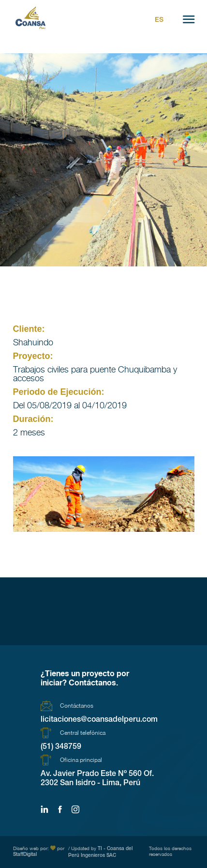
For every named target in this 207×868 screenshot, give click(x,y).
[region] (104, 494)
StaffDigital (25, 855)
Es (159, 20)
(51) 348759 (61, 747)
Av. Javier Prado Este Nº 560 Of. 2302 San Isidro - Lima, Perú (97, 779)
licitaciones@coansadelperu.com (99, 720)
